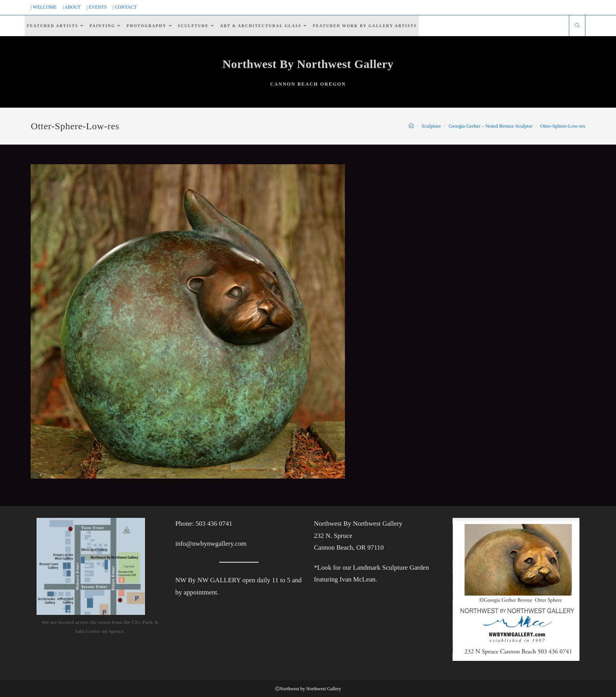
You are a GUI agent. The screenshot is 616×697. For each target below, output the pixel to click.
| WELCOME (44, 7)
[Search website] (577, 26)
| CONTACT (125, 7)
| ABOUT (71, 7)
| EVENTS (96, 7)
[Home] (411, 126)
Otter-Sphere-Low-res (563, 126)
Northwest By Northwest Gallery (308, 64)
